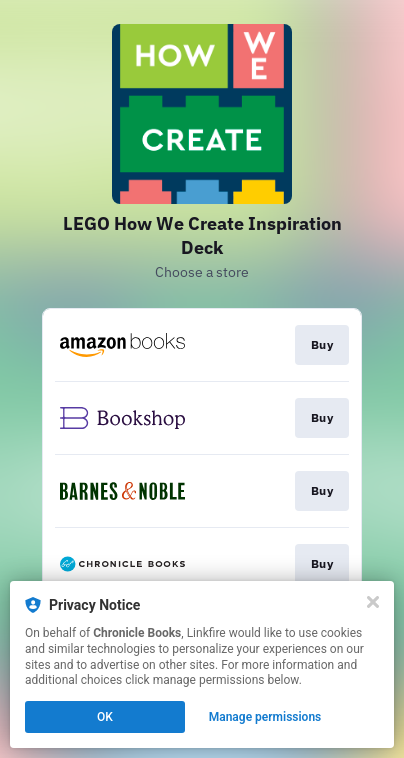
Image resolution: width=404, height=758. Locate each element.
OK (105, 717)
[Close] (373, 602)
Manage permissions (265, 717)
